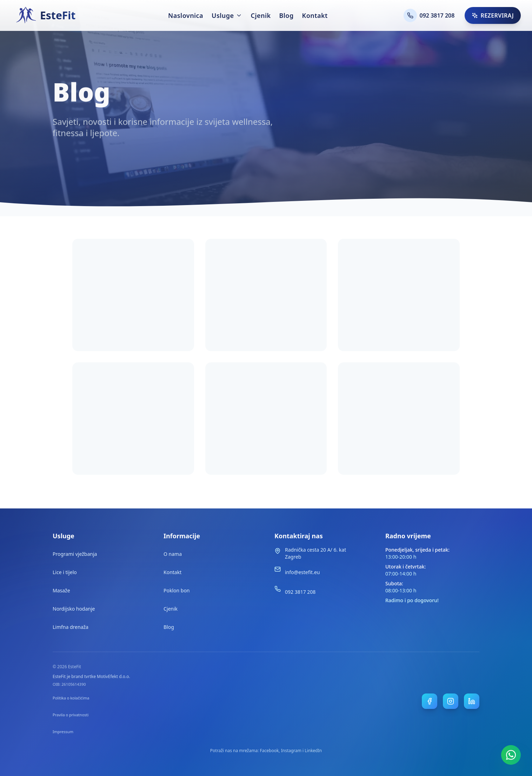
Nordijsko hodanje (74, 609)
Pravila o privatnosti (71, 715)
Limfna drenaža (71, 627)
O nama (173, 554)
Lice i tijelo (65, 572)
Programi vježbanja (75, 554)
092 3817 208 (300, 592)
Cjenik (261, 15)
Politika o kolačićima (71, 698)
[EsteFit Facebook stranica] (430, 701)
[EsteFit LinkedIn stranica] (472, 701)
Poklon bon (177, 590)
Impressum (63, 732)
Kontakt (315, 15)
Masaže (61, 590)
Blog (286, 15)
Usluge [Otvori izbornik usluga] (227, 15)
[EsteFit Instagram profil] (451, 701)
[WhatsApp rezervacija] (511, 755)
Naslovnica (186, 15)
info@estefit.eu (302, 572)
